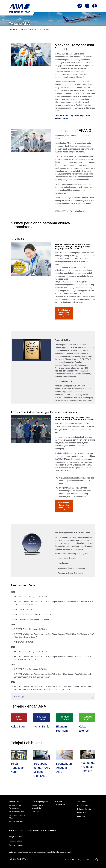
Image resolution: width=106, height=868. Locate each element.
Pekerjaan (81, 816)
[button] (53, 696)
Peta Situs (36, 812)
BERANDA (13, 29)
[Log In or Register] (95, 6)
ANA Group (82, 802)
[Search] (80, 6)
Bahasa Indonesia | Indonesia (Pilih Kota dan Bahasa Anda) (32, 831)
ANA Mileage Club (16, 822)
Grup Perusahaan (84, 805)
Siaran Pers (82, 813)
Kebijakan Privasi (15, 837)
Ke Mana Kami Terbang (18, 812)
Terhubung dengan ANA (41, 802)
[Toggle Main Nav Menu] (87, 6)
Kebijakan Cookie (16, 841)
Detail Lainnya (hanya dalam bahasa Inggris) (64, 313)
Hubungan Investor (84, 809)
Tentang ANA (14, 802)
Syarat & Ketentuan (16, 845)
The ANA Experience (29, 29)
